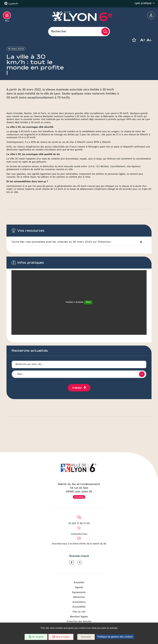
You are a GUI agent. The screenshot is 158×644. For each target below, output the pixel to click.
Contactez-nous (79, 534)
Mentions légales (79, 617)
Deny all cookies (61, 637)
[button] (134, 40)
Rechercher (59, 31)
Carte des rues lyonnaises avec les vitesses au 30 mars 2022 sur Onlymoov (61, 253)
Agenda (79, 588)
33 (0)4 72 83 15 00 (79, 523)
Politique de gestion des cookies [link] (115, 637)
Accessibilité (79, 607)
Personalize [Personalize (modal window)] (86, 637)
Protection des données (79, 622)
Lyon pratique (145, 3)
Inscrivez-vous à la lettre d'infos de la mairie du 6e (79, 544)
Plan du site (79, 612)
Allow (88, 314)
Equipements (79, 592)
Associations (79, 602)
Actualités (79, 583)
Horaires (79, 497)
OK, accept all (36, 637)
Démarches (79, 597)
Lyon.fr (13, 4)
